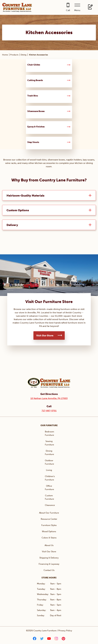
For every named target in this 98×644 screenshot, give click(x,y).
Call (68, 10)
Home (5, 55)
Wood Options (49, 531)
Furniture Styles (49, 525)
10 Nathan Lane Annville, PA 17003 (49, 398)
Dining (24, 55)
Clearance (50, 505)
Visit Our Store (45, 336)
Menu (77, 10)
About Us (49, 545)
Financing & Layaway (49, 564)
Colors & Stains (49, 538)
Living (49, 470)
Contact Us (49, 570)
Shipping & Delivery (49, 558)
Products (14, 55)
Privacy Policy (65, 631)
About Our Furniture (49, 513)
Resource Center (49, 519)
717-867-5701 (49, 411)
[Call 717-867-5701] (68, 7)
